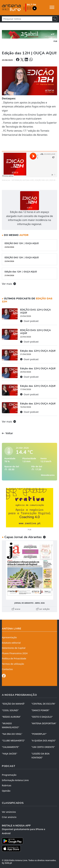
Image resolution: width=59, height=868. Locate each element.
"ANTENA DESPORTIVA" (44, 723)
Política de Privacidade (14, 658)
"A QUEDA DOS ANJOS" (44, 741)
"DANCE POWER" (41, 710)
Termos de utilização (13, 664)
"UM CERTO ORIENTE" (43, 747)
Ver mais (9, 284)
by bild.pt (7, 863)
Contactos (7, 669)
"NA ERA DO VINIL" (12, 734)
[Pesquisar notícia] (27, 19)
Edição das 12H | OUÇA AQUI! (29, 273)
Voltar (7, 433)
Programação (9, 775)
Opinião (6, 791)
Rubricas (7, 785)
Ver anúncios (9, 812)
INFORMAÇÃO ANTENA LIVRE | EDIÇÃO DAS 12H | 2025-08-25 (35, 180)
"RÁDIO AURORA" (11, 717)
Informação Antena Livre (15, 780)
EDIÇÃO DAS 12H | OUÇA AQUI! (29, 245)
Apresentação (9, 637)
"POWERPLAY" (39, 734)
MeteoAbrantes (48, 475)
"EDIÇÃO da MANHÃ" (13, 704)
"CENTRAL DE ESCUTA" (43, 704)
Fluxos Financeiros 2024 (15, 653)
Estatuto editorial (11, 643)
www (16, 609)
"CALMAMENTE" (11, 747)
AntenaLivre (6, 180)
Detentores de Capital (14, 648)
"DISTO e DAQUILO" (42, 717)
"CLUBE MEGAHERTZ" (13, 741)
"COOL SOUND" (10, 710)
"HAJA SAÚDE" (10, 754)
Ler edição (43, 609)
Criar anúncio (9, 817)
